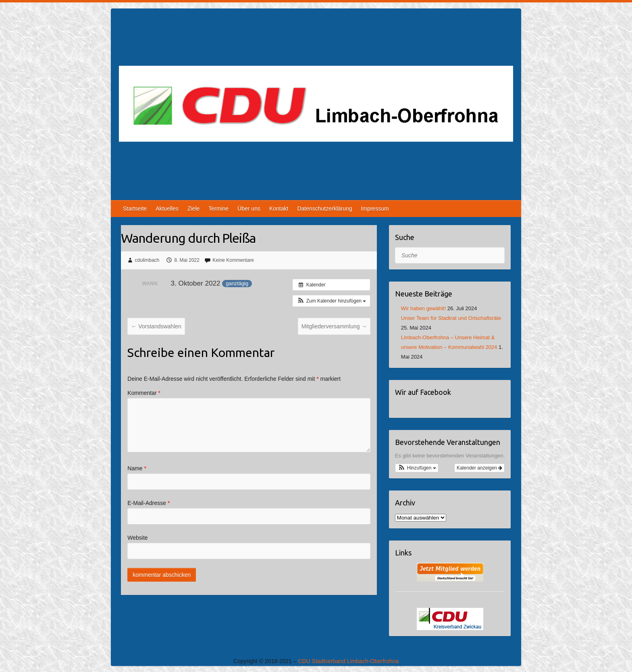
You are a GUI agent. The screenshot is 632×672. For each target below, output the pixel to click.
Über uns (249, 209)
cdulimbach (147, 260)
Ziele (193, 209)
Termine (218, 209)
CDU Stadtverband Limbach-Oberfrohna (348, 661)
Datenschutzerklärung (324, 209)
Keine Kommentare (233, 260)
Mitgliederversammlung (334, 326)
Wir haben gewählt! (423, 308)
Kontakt (279, 209)
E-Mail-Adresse (149, 503)
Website (137, 538)
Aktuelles (167, 209)
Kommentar (144, 393)
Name (137, 468)
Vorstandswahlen (156, 326)
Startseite (135, 209)
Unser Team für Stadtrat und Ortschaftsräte (451, 318)
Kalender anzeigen (479, 468)
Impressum (375, 209)
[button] (331, 301)
